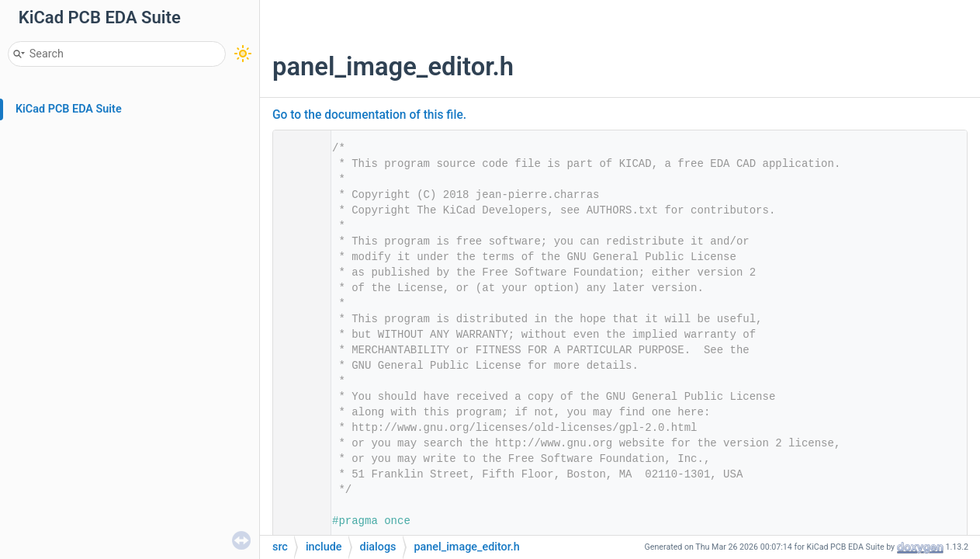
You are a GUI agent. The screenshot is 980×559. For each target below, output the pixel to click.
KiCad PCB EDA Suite (69, 109)
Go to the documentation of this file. (369, 115)
